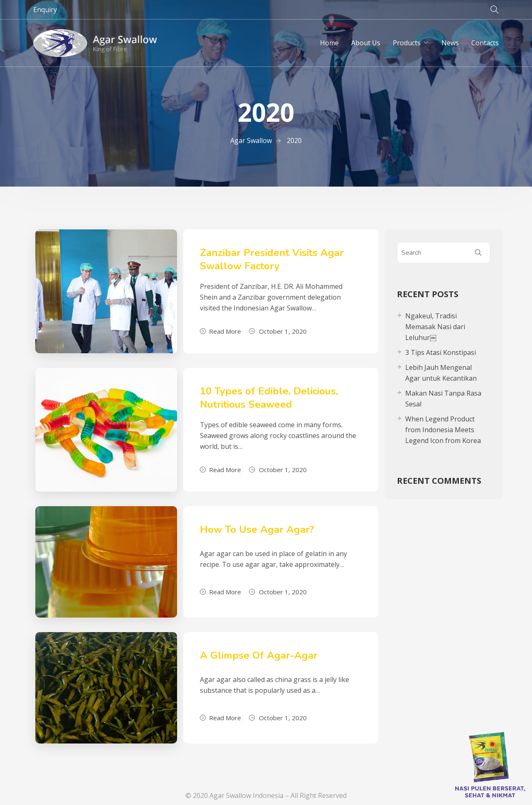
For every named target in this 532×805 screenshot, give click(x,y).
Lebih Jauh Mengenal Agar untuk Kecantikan (441, 373)
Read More (220, 331)
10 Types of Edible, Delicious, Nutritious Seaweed (269, 398)
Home (329, 43)
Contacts (485, 43)
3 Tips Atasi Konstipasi (441, 352)
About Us (366, 43)
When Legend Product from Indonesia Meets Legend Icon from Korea (443, 430)
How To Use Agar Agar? (257, 529)
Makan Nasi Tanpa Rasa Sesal (443, 399)
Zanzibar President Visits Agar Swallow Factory (272, 259)
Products (407, 43)
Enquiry (45, 10)
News (450, 43)
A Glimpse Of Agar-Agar (259, 655)
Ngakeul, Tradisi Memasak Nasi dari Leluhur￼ (435, 327)
